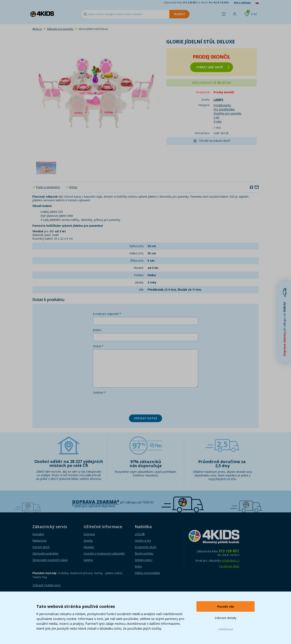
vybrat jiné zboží (213, 67)
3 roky (218, 121)
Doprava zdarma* (96, 502)
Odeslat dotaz (145, 418)
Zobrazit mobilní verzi (46, 585)
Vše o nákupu (242, 3)
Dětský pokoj (143, 560)
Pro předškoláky (224, 109)
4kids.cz (37, 29)
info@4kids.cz (231, 561)
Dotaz (73, 187)
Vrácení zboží (41, 547)
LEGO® (140, 534)
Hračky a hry (143, 541)
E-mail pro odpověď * (107, 314)
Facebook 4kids (229, 566)
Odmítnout (226, 629)
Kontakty (38, 534)
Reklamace (40, 541)
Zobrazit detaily (226, 618)
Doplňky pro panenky (228, 113)
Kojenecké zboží (145, 547)
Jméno (97, 330)
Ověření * (99, 393)
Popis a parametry (48, 187)
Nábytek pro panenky (60, 29)
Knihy (138, 566)
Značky (88, 541)
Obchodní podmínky (45, 553)
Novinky (89, 547)
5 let (216, 117)
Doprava (89, 534)
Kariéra (88, 560)
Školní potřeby (144, 553)
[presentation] (124, 404)
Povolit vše (226, 606)
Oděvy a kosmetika (147, 573)
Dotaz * (98, 346)
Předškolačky (222, 105)
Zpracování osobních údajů (50, 560)
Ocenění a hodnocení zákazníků (104, 553)
